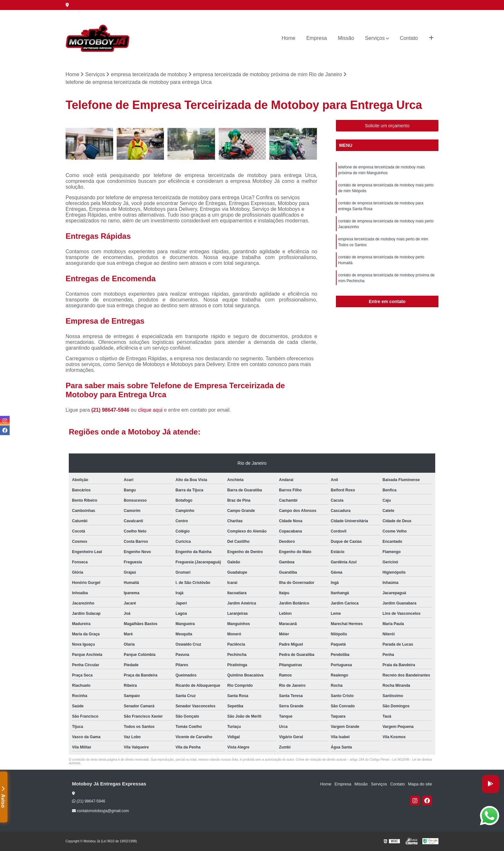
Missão (346, 38)
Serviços (375, 38)
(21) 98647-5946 (111, 410)
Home (288, 38)
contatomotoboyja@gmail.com (100, 811)
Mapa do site (420, 784)
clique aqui (150, 410)
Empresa (317, 38)
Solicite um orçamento (387, 126)
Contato (409, 38)
